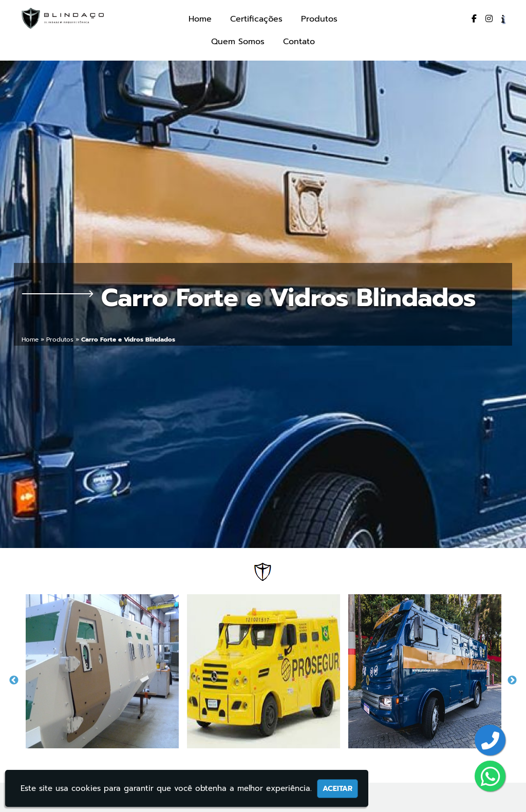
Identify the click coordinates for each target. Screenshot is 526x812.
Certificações (256, 19)
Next (512, 681)
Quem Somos (238, 42)
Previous (14, 681)
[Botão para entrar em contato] (490, 741)
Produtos (319, 19)
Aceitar (337, 789)
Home (200, 19)
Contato (299, 42)
